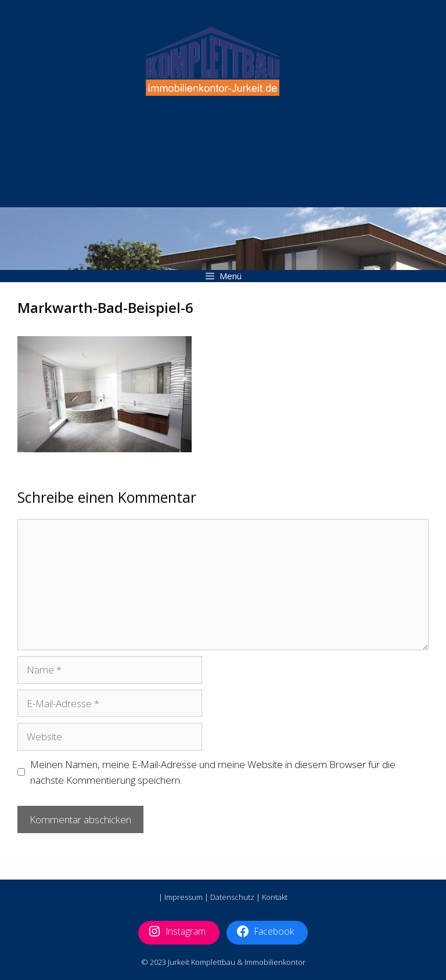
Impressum (184, 897)
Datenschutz (232, 897)
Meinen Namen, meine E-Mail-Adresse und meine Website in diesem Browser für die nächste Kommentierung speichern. (213, 772)
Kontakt (275, 897)
